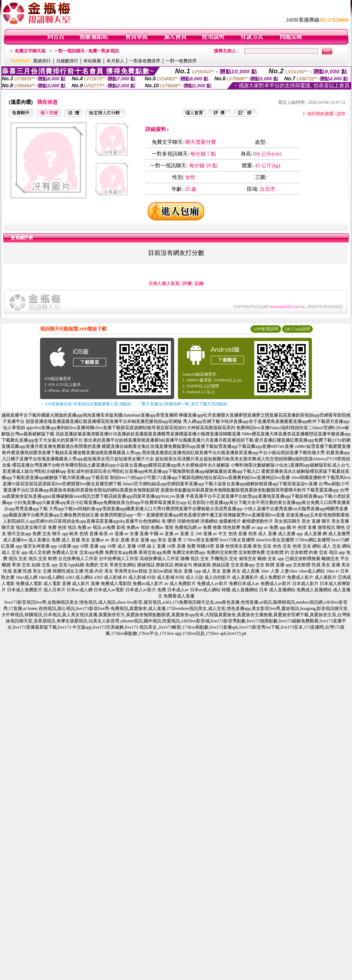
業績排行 (42, 61)
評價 (187, 284)
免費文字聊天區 (30, 51)
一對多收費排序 (145, 61)
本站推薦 (92, 61)
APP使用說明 (266, 329)
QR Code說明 (297, 329)
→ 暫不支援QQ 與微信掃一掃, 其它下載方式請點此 (182, 404)
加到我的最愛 (320, 114)
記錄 (199, 284)
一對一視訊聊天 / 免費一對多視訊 (87, 51)
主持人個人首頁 (164, 284)
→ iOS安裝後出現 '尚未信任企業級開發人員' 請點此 (86, 404)
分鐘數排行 (67, 61)
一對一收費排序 (181, 61)
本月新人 (115, 61)
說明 (341, 114)
